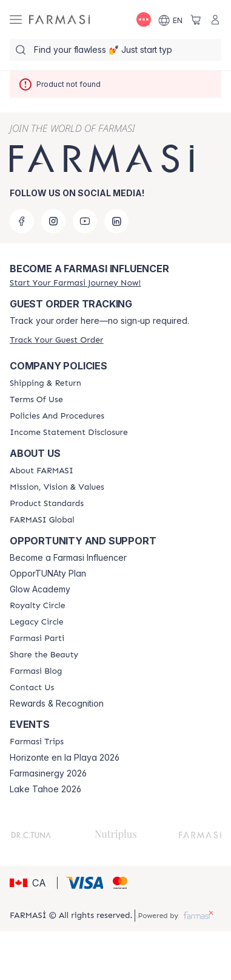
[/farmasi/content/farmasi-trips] (37, 742)
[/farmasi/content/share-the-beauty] (44, 655)
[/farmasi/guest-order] (56, 340)
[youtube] (85, 221)
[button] (32, 883)
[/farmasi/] (59, 20)
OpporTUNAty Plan (48, 574)
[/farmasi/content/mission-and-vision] (57, 487)
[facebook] (22, 221)
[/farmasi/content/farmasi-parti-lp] (37, 639)
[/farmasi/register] (75, 283)
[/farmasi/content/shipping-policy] (45, 383)
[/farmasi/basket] (196, 19)
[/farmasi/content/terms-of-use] (36, 400)
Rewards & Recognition (57, 704)
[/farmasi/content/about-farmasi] (42, 471)
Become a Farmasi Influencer (68, 558)
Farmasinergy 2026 (48, 773)
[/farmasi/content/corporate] (42, 520)
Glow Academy (40, 589)
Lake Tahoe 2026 (45, 789)
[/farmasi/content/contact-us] (32, 688)
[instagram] (53, 221)
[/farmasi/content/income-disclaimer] (69, 433)
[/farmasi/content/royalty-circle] (38, 606)
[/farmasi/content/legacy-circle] (37, 622)
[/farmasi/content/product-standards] (47, 504)
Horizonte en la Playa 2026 (65, 758)
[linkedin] (116, 221)
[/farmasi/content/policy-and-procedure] (57, 416)
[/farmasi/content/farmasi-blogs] (36, 671)
